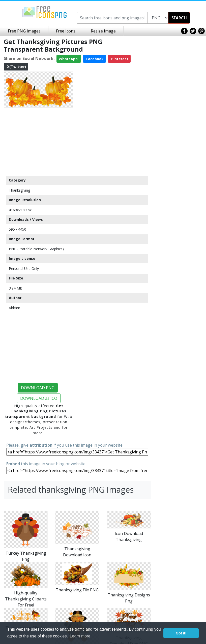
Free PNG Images (24, 31)
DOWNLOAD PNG (38, 388)
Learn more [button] (80, 636)
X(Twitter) (16, 67)
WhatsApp (69, 59)
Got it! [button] (181, 633)
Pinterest (119, 59)
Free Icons (66, 31)
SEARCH (179, 18)
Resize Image (103, 31)
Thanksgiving (19, 190)
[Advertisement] (39, 142)
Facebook (94, 59)
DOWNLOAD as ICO (39, 398)
